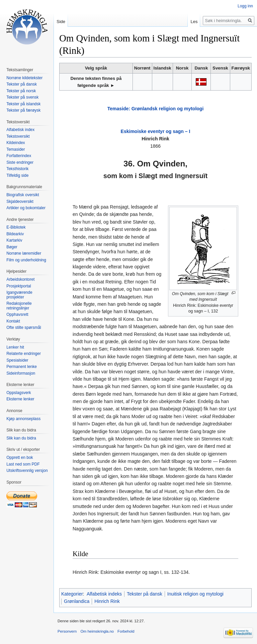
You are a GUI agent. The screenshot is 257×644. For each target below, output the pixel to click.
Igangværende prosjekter (19, 295)
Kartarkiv (14, 240)
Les (194, 22)
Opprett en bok (20, 458)
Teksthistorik (17, 169)
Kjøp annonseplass (23, 419)
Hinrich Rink (107, 601)
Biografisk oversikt (23, 195)
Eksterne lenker (20, 399)
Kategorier (72, 594)
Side (61, 22)
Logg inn (245, 6)
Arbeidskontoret (20, 279)
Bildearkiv (15, 234)
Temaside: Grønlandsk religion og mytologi (156, 109)
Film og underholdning (26, 260)
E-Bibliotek (16, 227)
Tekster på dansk (145, 594)
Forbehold (126, 631)
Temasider (16, 149)
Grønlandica (77, 601)
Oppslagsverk (19, 393)
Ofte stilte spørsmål (24, 328)
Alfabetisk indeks (104, 594)
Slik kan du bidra (21, 438)
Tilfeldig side (17, 175)
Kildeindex (16, 143)
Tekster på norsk (21, 91)
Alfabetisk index (20, 130)
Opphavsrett (17, 314)
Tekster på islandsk (23, 104)
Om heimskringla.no (97, 631)
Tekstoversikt (18, 136)
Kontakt (13, 321)
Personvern (67, 631)
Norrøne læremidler (24, 253)
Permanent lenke (22, 367)
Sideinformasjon (21, 373)
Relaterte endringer (24, 354)
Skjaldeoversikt (20, 202)
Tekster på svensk (22, 97)
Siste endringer (20, 162)
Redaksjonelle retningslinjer (19, 306)
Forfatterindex (19, 156)
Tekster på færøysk (23, 110)
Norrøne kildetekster (24, 78)
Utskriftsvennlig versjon (27, 471)
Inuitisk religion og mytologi (195, 594)
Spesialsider (17, 360)
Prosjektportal (19, 286)
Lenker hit (15, 347)
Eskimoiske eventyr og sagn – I (156, 131)
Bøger (12, 247)
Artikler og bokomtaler (26, 208)
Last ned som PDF (23, 464)
